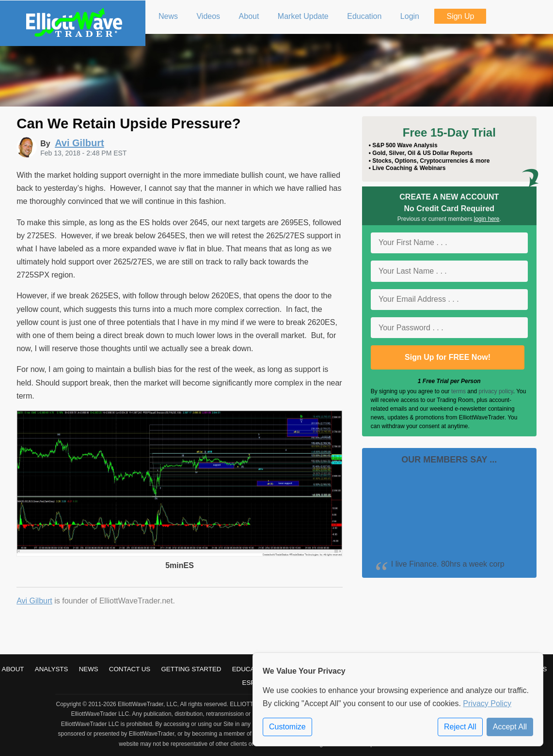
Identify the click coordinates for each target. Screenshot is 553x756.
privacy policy (496, 391)
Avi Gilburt (34, 601)
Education (251, 669)
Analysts (52, 669)
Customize (287, 727)
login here (487, 219)
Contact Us (130, 669)
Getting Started (191, 669)
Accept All (510, 727)
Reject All (460, 727)
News (89, 669)
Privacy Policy (487, 703)
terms (458, 391)
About (13, 669)
